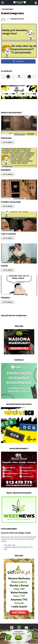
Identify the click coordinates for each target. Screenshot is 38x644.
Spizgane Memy (20, 135)
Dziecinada (6, 138)
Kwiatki (4, 266)
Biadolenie (6, 170)
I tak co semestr (8, 234)
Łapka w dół (29, 77)
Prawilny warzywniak (11, 202)
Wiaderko (5, 298)
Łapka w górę (8, 77)
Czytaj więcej (8, 142)
